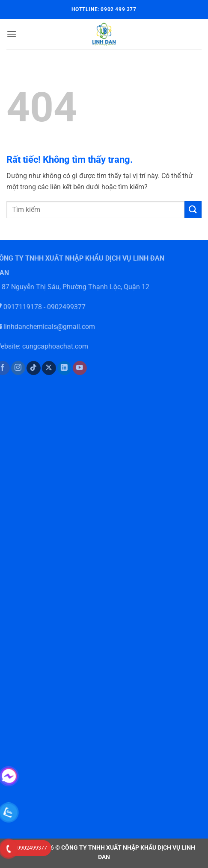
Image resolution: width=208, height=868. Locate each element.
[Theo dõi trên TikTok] (29, 368)
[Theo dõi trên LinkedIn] (60, 368)
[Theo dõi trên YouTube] (75, 368)
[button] (12, 34)
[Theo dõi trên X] (44, 368)
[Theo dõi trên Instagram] (13, 368)
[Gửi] (193, 210)
